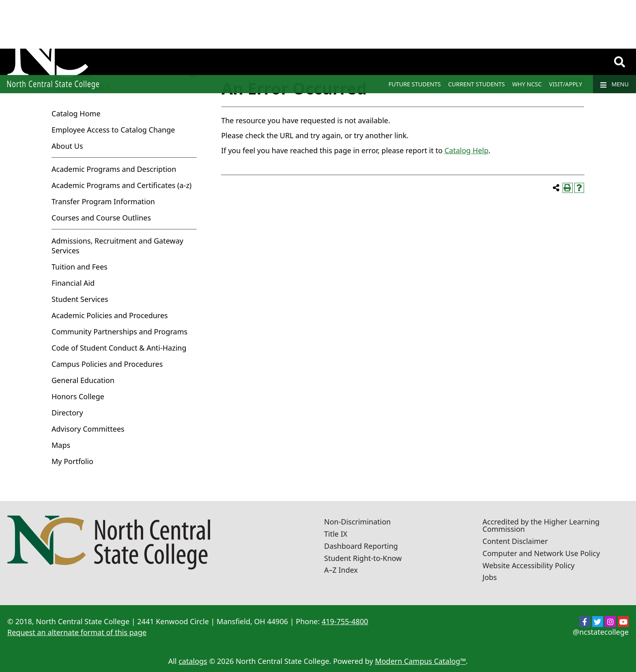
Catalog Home (76, 113)
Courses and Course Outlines (101, 218)
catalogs (193, 661)
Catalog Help (467, 150)
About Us (67, 146)
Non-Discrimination (357, 522)
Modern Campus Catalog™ (420, 661)
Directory (67, 413)
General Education (83, 380)
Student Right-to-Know (363, 558)
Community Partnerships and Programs (119, 332)
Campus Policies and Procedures (107, 364)
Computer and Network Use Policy (541, 553)
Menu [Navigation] (615, 84)
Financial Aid (73, 283)
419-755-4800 (345, 621)
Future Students (415, 84)
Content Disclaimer (515, 541)
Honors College (78, 396)
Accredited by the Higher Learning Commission (541, 525)
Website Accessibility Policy (529, 565)
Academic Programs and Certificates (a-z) (121, 185)
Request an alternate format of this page (77, 632)
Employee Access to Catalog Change (113, 130)
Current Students (477, 84)
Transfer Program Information (103, 201)
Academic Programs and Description (114, 169)
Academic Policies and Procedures (110, 315)
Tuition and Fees (79, 267)
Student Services (80, 299)
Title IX (336, 534)
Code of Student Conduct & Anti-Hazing (119, 348)
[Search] (620, 62)
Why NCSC (527, 84)
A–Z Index (341, 570)
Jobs (490, 577)
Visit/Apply (566, 84)
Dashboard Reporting (361, 546)
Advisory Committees (88, 429)
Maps (61, 445)
